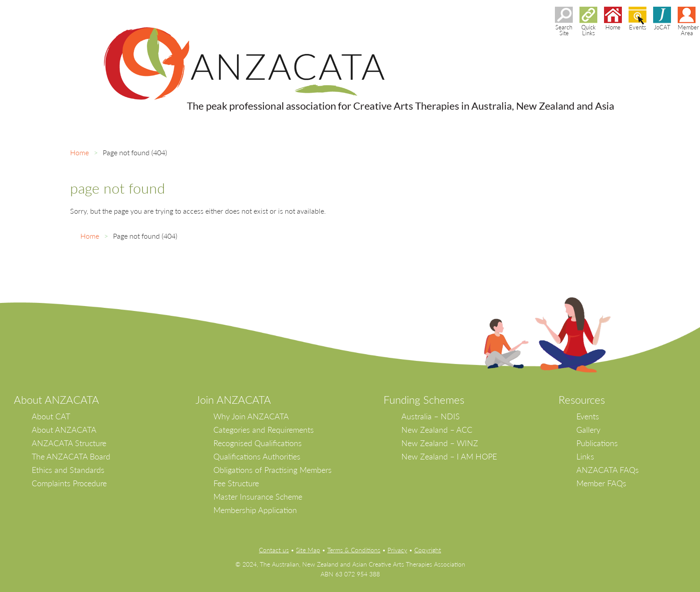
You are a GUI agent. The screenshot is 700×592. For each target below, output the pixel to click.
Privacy (397, 550)
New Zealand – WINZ (440, 443)
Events (588, 416)
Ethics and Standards (68, 470)
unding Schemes (427, 399)
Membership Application (255, 510)
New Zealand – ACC (437, 430)
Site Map (308, 550)
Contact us (274, 550)
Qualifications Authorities (257, 456)
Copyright (428, 550)
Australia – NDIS (431, 416)
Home (79, 152)
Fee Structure (236, 483)
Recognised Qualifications (258, 443)
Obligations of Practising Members (273, 470)
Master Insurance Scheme (258, 497)
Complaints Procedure (69, 483)
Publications (597, 443)
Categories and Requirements (264, 430)
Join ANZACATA (233, 399)
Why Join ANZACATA (251, 416)
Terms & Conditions (354, 550)
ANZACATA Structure (69, 443)
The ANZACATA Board (71, 456)
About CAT (51, 416)
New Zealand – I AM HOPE (449, 456)
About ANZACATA (64, 430)
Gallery (588, 430)
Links (585, 456)
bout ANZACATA (60, 399)
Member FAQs (601, 483)
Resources (582, 399)
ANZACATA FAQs (608, 470)
